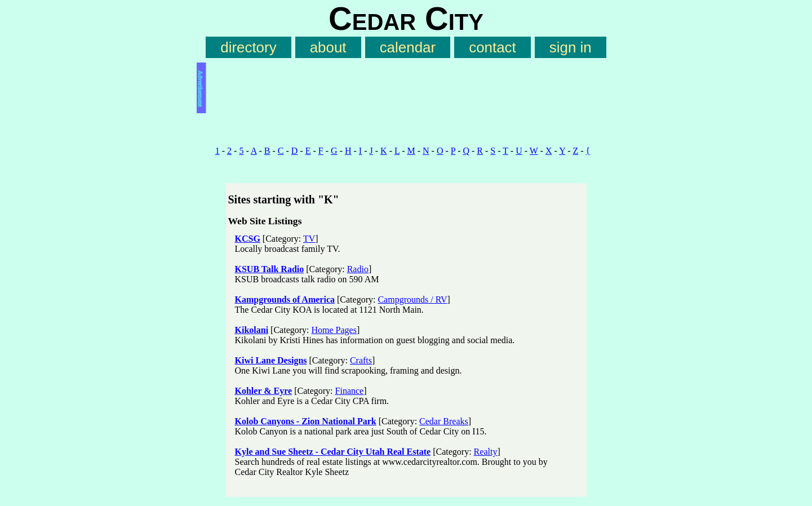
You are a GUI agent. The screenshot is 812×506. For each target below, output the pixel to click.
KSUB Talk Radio (270, 269)
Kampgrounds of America (285, 299)
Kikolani (252, 330)
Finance (350, 391)
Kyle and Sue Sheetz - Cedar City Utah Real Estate (333, 452)
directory (248, 47)
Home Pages (334, 330)
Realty (486, 452)
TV (309, 239)
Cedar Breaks (444, 421)
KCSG (248, 239)
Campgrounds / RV (412, 299)
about (328, 47)
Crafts (361, 360)
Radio (358, 269)
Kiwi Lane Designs (271, 360)
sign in (571, 47)
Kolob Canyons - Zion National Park (306, 421)
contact (492, 47)
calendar (408, 47)
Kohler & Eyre (264, 391)
